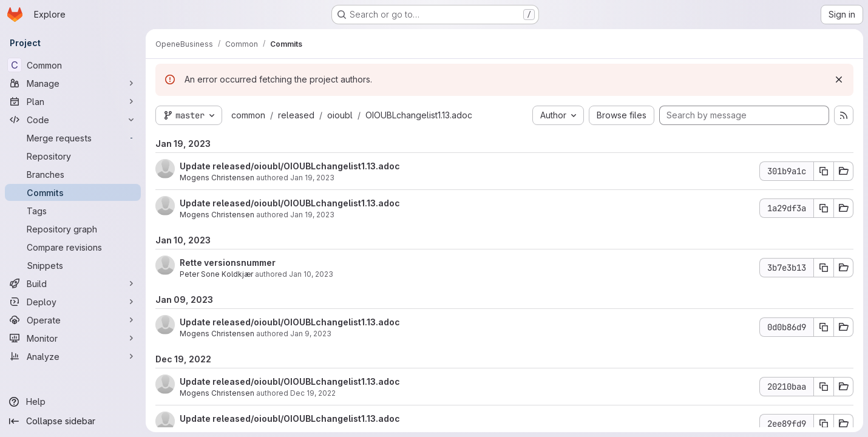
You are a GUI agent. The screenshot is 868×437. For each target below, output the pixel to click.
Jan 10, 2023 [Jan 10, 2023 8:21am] (311, 274)
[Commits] (73, 192)
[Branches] (73, 174)
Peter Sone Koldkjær (216, 274)
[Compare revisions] (73, 247)
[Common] (73, 65)
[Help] (73, 402)
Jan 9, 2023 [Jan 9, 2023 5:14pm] (311, 334)
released (296, 115)
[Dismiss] (839, 80)
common (248, 115)
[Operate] (73, 320)
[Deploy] (73, 302)
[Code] (73, 120)
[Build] (73, 283)
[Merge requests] (73, 138)
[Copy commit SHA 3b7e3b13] (824, 268)
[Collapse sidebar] (73, 421)
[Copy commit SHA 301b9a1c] (824, 171)
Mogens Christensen (217, 178)
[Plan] (73, 101)
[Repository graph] (73, 229)
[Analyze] (73, 356)
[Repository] (73, 156)
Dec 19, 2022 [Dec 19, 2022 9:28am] (313, 393)
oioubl (340, 115)
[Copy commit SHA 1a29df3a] (824, 208)
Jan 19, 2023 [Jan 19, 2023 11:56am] (312, 178)
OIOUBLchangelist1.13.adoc (419, 115)
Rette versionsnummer (228, 263)
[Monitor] (73, 338)
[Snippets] (73, 265)
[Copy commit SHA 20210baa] (824, 387)
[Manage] (73, 83)
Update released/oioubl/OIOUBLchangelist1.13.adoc (290, 166)
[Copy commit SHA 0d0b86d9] (824, 327)
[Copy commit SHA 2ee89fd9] (824, 424)
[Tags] (73, 211)
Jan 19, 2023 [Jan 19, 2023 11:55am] (312, 215)
